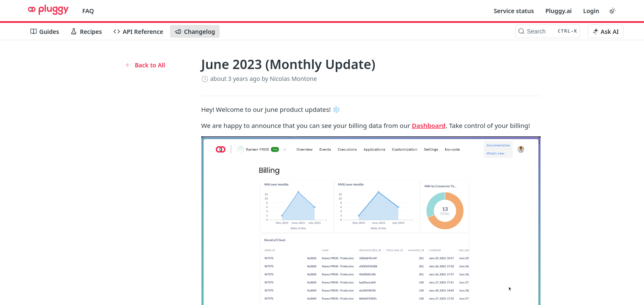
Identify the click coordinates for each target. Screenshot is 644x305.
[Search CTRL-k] (548, 31)
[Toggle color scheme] (613, 11)
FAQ (88, 11)
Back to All (145, 65)
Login (591, 11)
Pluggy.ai (558, 11)
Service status (514, 11)
